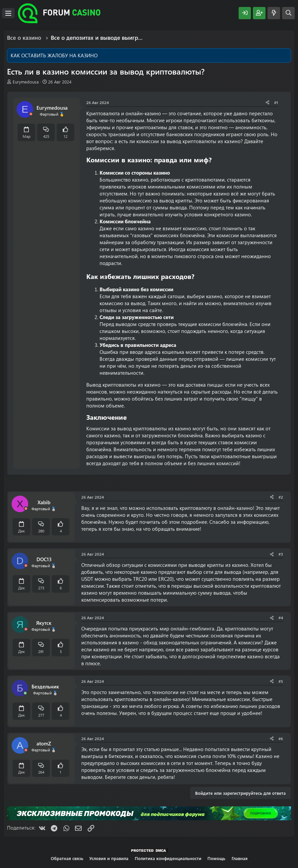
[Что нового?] (274, 13)
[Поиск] (288, 13)
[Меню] (8, 13)
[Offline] (31, 114)
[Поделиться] (267, 103)
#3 (281, 554)
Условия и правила (109, 858)
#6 (281, 738)
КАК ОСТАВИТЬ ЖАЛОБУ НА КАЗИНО (54, 55)
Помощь (216, 858)
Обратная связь (67, 858)
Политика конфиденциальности (168, 858)
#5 (281, 681)
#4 (281, 618)
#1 (276, 102)
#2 (281, 497)
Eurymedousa (26, 82)
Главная (240, 858)
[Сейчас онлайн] (25, 693)
